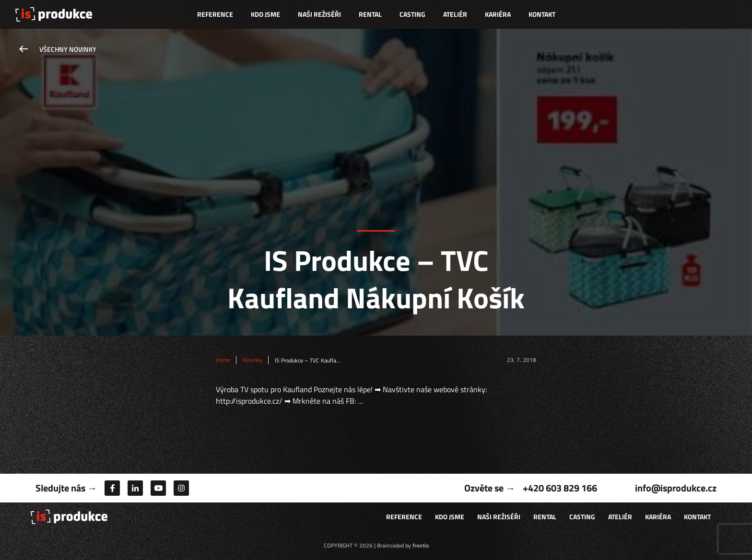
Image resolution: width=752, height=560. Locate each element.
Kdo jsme (265, 14)
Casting (412, 14)
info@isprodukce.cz (676, 488)
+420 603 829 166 (560, 488)
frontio (421, 545)
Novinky (253, 360)
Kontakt (542, 14)
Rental (370, 14)
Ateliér (455, 14)
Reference (215, 14)
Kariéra (498, 14)
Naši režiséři (319, 14)
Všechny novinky (68, 49)
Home (223, 360)
